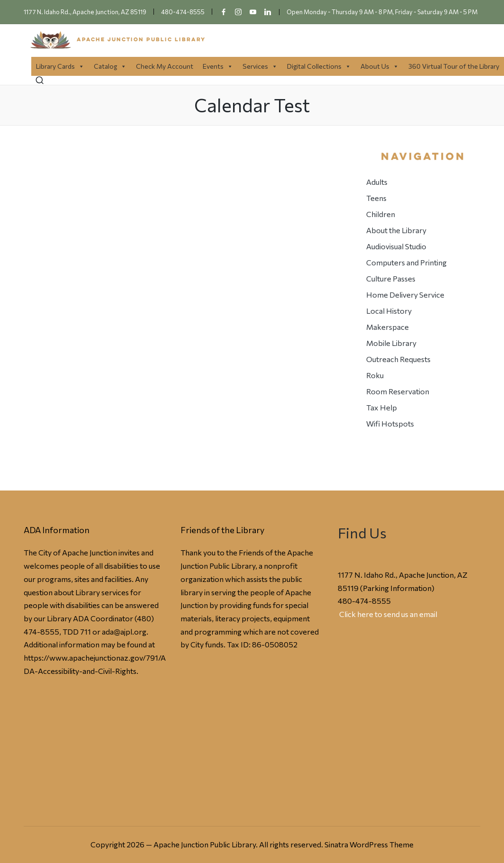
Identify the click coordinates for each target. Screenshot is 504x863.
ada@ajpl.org (124, 631)
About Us (380, 66)
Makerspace (387, 327)
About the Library (396, 230)
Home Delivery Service (405, 295)
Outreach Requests (398, 359)
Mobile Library (391, 343)
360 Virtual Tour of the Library (454, 66)
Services (260, 66)
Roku (375, 375)
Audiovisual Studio (396, 246)
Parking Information (397, 588)
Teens (376, 198)
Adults (377, 182)
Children (381, 214)
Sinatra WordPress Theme (369, 844)
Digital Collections (319, 66)
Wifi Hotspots (390, 423)
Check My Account (165, 66)
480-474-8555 (364, 601)
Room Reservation (398, 391)
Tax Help (382, 407)
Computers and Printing (406, 262)
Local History (389, 311)
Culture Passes (391, 278)
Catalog (110, 66)
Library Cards (60, 66)
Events (218, 66)
